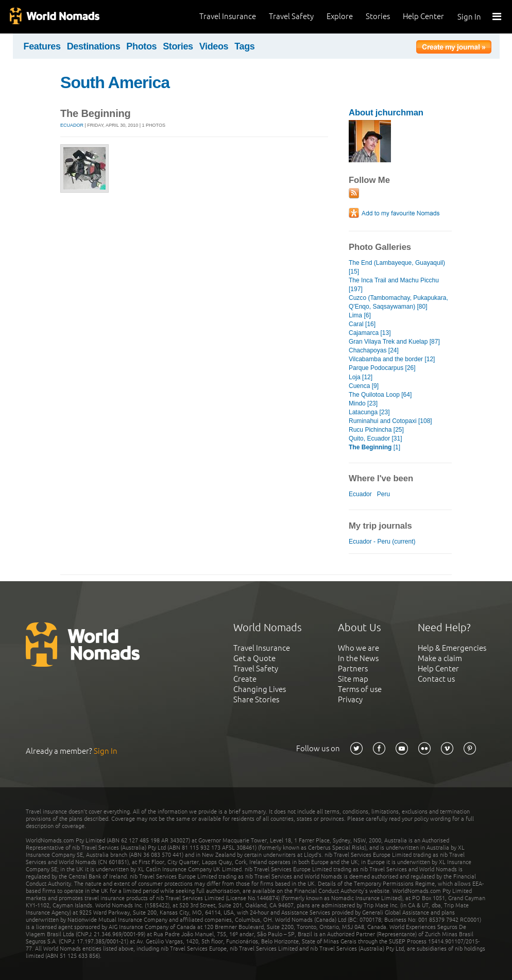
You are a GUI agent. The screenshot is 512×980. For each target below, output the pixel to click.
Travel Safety (291, 16)
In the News (358, 658)
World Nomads (54, 17)
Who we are (359, 648)
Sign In (469, 17)
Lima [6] (360, 315)
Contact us (436, 679)
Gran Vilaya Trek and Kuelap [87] (394, 342)
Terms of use (360, 689)
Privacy (350, 699)
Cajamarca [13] (370, 333)
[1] (374, 447)
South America (115, 82)
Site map (353, 679)
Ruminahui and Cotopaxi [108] (390, 421)
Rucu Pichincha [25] (376, 430)
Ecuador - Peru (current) (382, 542)
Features (42, 46)
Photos (141, 46)
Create (245, 679)
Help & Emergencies (452, 648)
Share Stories (256, 699)
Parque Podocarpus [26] (382, 368)
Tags (244, 46)
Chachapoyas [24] (374, 350)
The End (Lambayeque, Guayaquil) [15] (397, 267)
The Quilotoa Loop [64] (380, 395)
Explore (340, 16)
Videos (214, 46)
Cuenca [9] (364, 386)
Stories (378, 16)
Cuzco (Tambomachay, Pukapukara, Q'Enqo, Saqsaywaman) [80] (398, 302)
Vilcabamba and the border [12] (392, 359)
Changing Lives (260, 689)
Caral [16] (362, 324)
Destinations (94, 46)
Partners (353, 669)
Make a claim (440, 658)
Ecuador (72, 125)
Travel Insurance (228, 16)
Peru (383, 494)
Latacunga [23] (369, 412)
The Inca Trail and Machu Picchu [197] (394, 285)
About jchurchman (386, 113)
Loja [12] (361, 377)
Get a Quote (254, 658)
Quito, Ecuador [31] (376, 438)
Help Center (423, 16)
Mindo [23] (363, 403)
